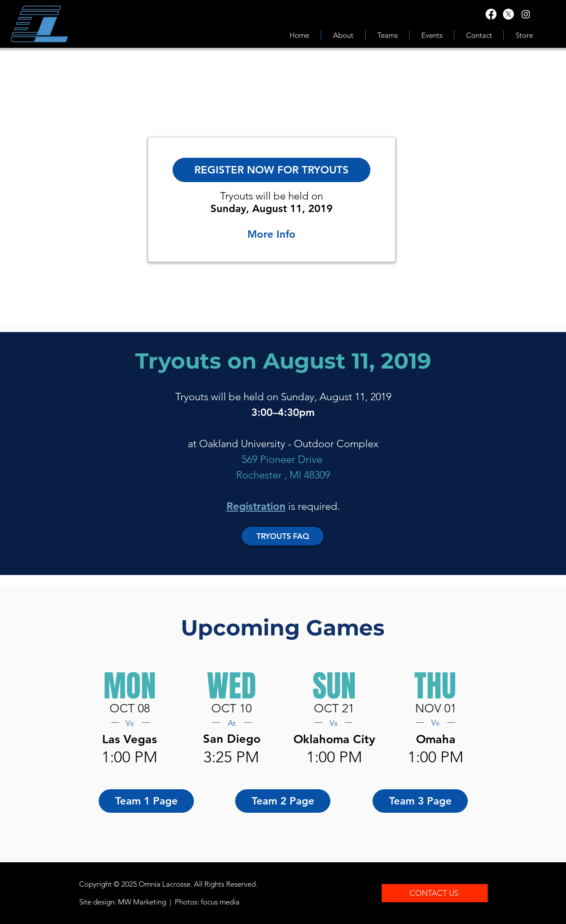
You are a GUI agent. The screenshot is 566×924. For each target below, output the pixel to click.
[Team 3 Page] (420, 801)
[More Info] (271, 234)
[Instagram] (526, 14)
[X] (508, 14)
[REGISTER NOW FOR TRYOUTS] (271, 170)
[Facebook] (491, 14)
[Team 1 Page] (146, 801)
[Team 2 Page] (283, 801)
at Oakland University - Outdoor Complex (283, 444)
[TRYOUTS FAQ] (283, 536)
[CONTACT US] (435, 893)
